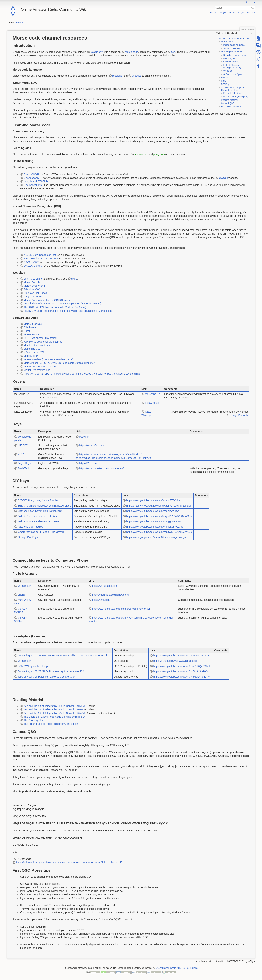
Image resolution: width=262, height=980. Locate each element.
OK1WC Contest (33, 266)
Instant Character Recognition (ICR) (232, 66)
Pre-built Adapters (232, 93)
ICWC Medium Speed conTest (41, 259)
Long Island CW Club (36, 181)
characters (141, 154)
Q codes (137, 76)
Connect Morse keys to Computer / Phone (232, 89)
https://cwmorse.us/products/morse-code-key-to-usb (121, 609)
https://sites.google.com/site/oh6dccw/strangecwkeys (156, 537)
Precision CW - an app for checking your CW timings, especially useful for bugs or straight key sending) (82, 374)
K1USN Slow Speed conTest (40, 255)
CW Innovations (33, 185)
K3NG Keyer (152, 403)
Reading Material (229, 100)
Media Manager (237, 13)
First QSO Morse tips (231, 107)
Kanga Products (239, 415)
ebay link (84, 437)
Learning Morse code (231, 52)
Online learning (231, 62)
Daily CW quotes (33, 296)
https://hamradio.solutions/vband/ (111, 595)
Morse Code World (34, 286)
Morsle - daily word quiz (37, 345)
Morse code (131, 52)
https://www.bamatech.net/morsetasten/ (101, 468)
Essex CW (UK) (33, 174)
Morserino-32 (152, 394)
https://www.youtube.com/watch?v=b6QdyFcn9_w (181, 677)
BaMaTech (24, 468)
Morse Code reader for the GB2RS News (47, 300)
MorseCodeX (31, 356)
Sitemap (251, 13)
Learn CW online (33, 279)
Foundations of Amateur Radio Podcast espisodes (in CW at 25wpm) (62, 304)
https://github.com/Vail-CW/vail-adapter (175, 661)
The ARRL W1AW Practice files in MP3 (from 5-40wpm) (55, 307)
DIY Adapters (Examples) (236, 97)
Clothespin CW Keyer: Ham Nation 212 (40, 511)
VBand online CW (34, 352)
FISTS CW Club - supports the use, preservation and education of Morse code (68, 311)
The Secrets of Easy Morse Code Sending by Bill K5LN (55, 717)
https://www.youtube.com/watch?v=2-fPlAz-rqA (153, 511)
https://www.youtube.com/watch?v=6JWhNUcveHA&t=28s (159, 532)
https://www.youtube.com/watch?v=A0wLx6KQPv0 (182, 656)
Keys (223, 81)
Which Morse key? (232, 48)
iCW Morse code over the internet (43, 342)
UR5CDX (23, 445)
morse (20, 23)
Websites (228, 71)
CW (173, 52)
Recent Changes (218, 13)
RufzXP (28, 331)
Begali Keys (24, 463)
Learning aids (230, 58)
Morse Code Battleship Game (40, 367)
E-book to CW (32, 289)
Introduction (227, 42)
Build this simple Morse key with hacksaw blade (44, 506)
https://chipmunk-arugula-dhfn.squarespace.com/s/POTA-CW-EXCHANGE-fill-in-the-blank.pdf (69, 863)
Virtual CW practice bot (37, 370)
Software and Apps (233, 74)
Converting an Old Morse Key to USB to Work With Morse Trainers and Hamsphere (64, 656)
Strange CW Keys (28, 537)
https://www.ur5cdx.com (93, 445)
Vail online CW (32, 349)
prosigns (117, 76)
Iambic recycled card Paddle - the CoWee (41, 532)
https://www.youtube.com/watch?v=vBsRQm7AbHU (182, 666)
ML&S (21, 454)
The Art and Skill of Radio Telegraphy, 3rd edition (51, 724)
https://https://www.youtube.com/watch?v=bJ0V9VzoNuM (158, 506)
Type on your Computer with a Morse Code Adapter (47, 677)
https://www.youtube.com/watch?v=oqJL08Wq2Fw (155, 527)
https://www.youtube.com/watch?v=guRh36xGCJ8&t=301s (159, 516)
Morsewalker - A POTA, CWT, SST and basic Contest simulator (59, 363)
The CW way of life (34, 720)
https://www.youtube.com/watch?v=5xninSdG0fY (181, 671)
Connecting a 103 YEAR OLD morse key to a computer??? (51, 671)
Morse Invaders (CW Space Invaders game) (49, 359)
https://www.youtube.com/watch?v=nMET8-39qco (154, 500)
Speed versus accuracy (235, 55)
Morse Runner (32, 334)
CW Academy (31, 178)
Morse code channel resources (234, 38)
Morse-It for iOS (33, 324)
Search (253, 8)
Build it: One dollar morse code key (37, 516)
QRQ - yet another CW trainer (41, 338)
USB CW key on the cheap (33, 666)
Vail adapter (24, 586)
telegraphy (96, 52)
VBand (21, 595)
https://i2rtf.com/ (88, 463)
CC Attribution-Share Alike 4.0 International (177, 968)
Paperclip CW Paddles (30, 527)
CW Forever (31, 327)
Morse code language (234, 45)
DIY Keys (226, 84)
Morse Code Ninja (34, 282)
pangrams (159, 154)
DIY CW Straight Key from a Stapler (38, 500)
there (74, 279)
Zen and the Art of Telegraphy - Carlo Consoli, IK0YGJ (54, 706)
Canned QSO (228, 103)
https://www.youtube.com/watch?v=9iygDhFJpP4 (154, 521)
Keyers (224, 78)
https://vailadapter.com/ (105, 586)
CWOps (223, 178)
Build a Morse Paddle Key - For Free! (39, 521)
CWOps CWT (31, 262)
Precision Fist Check (35, 293)
